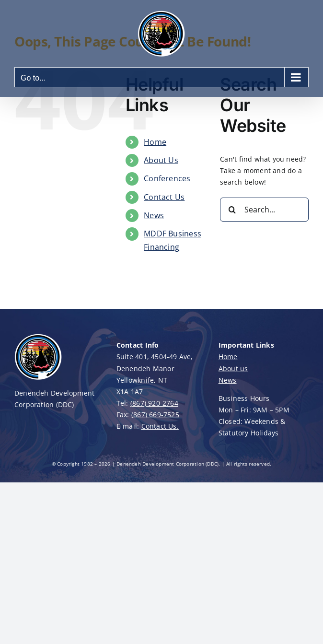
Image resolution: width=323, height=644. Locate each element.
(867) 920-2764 (154, 403)
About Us (161, 160)
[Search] (232, 210)
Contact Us (164, 197)
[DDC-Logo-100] (38, 336)
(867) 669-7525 (155, 415)
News (154, 215)
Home (155, 142)
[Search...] (264, 210)
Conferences (167, 178)
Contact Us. (160, 426)
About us (233, 369)
